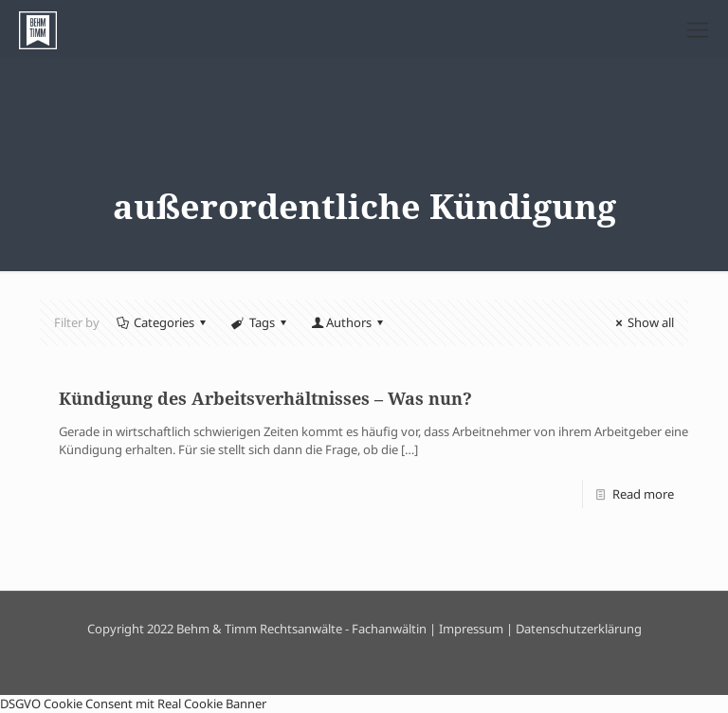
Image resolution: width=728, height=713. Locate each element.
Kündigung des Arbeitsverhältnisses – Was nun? (265, 398)
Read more (643, 494)
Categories (163, 322)
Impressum (471, 629)
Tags (260, 322)
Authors (349, 322)
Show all (642, 322)
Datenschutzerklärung (579, 629)
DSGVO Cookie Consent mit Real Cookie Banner (133, 704)
